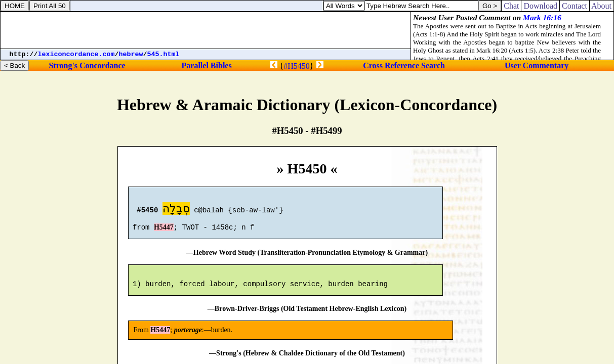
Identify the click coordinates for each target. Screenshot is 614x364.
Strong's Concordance (87, 65)
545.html (163, 54)
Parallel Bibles (207, 65)
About (602, 6)
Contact (575, 6)
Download (540, 6)
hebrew (131, 54)
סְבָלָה (176, 210)
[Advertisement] (206, 30)
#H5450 (297, 66)
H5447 (164, 232)
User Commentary (537, 65)
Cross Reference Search (404, 65)
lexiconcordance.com (76, 54)
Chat (511, 6)
